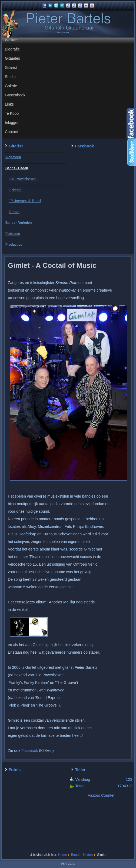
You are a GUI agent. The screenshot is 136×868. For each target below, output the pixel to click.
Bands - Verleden (19, 223)
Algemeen (13, 157)
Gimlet (14, 212)
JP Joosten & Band (25, 201)
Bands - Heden (17, 168)
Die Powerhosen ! (24, 179)
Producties (14, 245)
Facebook (30, 751)
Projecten (13, 234)
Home (62, 855)
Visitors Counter (101, 795)
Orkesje (15, 190)
